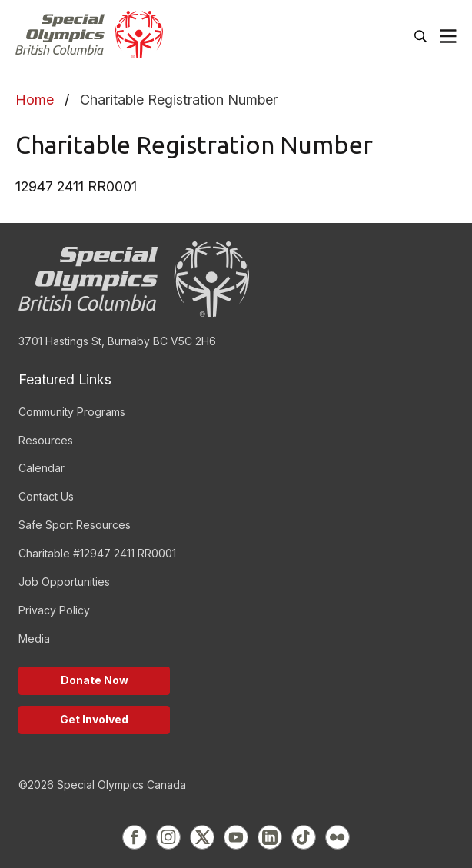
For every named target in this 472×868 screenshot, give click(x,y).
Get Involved (94, 719)
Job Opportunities (64, 582)
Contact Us (46, 496)
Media (34, 639)
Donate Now (95, 680)
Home (35, 100)
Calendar (42, 468)
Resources (46, 440)
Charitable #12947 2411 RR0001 (97, 553)
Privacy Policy (54, 610)
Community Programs (72, 412)
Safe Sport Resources (75, 525)
